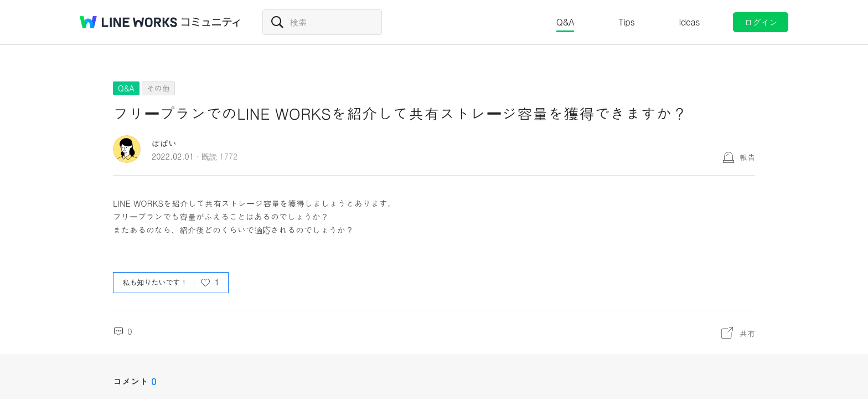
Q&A (565, 22)
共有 (747, 333)
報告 (747, 157)
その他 (158, 88)
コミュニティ (211, 22)
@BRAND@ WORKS (128, 22)
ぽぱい (164, 143)
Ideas (689, 22)
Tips (626, 22)
